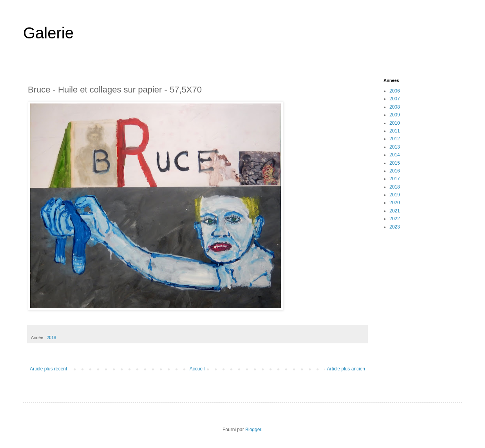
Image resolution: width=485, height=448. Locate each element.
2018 (51, 337)
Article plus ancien (346, 369)
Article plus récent (48, 369)
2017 (395, 179)
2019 (395, 195)
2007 (395, 99)
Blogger (253, 430)
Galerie (48, 33)
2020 (395, 203)
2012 (395, 139)
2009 (395, 115)
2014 (395, 155)
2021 (395, 211)
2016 (395, 171)
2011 (395, 131)
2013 (395, 147)
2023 (395, 227)
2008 (395, 107)
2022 (395, 219)
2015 (395, 163)
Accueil (197, 369)
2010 (395, 123)
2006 (395, 91)
